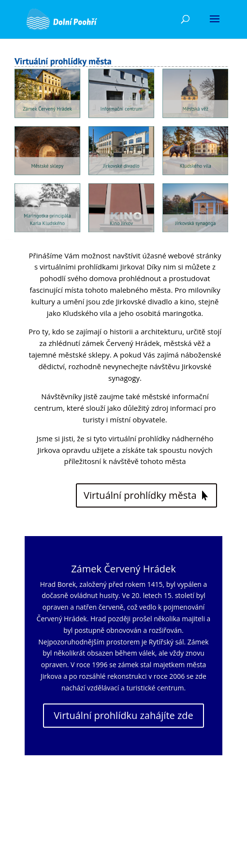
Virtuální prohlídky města (140, 495)
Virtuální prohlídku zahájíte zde (123, 715)
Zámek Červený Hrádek (123, 569)
